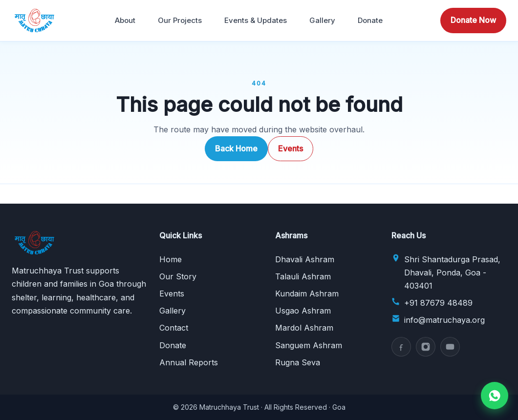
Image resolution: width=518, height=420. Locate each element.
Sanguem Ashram (309, 345)
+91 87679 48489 (438, 303)
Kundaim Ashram (307, 294)
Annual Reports (189, 362)
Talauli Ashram (303, 276)
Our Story (178, 276)
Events (291, 148)
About (125, 20)
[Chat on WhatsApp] (495, 396)
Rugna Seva (298, 362)
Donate (370, 20)
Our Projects (180, 20)
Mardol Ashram (304, 328)
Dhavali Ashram (305, 259)
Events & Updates (256, 20)
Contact (174, 328)
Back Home (236, 148)
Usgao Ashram (303, 311)
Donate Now (473, 20)
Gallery (322, 20)
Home (171, 259)
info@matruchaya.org (444, 320)
